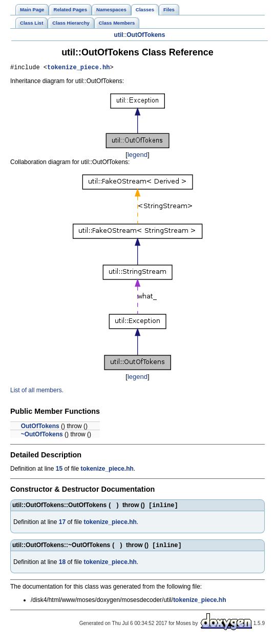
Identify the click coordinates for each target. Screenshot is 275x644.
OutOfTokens (146, 35)
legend (137, 156)
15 (59, 470)
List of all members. (37, 392)
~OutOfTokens (42, 436)
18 (62, 566)
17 (62, 525)
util (119, 35)
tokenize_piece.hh (78, 68)
